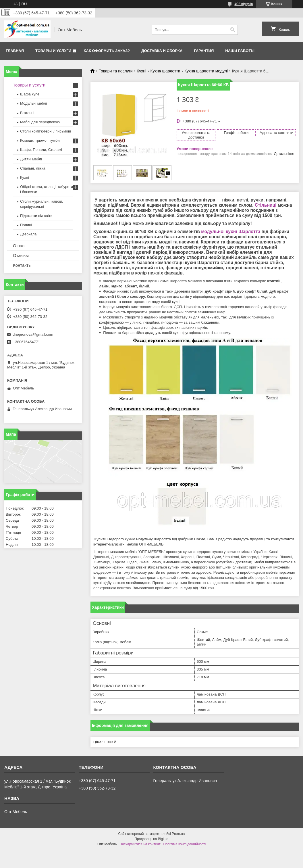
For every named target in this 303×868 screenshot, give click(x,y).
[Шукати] (233, 30)
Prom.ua (178, 834)
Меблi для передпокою (40, 122)
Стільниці (266, 205)
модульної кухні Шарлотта (231, 232)
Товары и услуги (53, 51)
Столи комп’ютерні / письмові (46, 131)
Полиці (26, 225)
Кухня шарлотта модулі (206, 71)
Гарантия (204, 51)
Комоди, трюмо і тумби (40, 140)
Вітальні (27, 113)
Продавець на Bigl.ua (151, 839)
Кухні (141, 71)
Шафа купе (30, 94)
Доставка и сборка (162, 51)
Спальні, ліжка (33, 168)
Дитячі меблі (31, 159)
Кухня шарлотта (165, 71)
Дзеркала (28, 234)
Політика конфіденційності (184, 844)
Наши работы (240, 51)
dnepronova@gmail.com (33, 334)
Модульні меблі (33, 103)
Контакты (22, 265)
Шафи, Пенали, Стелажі (41, 150)
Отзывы (21, 255)
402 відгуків (244, 4)
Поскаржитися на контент (140, 844)
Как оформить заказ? (107, 51)
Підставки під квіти (36, 216)
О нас (19, 246)
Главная (15, 51)
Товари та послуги (115, 71)
